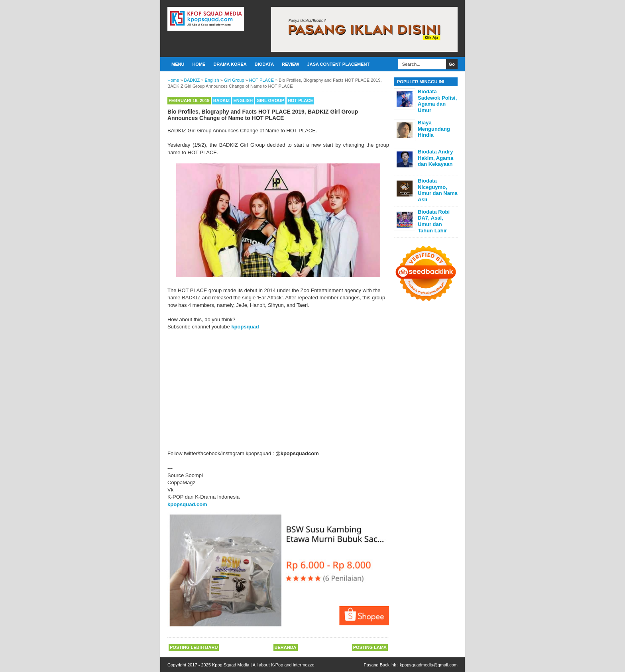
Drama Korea (230, 64)
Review (290, 64)
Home (199, 64)
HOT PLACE (301, 100)
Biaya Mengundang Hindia (434, 129)
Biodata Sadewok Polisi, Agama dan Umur (437, 101)
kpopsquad (245, 327)
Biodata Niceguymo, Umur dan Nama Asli (438, 190)
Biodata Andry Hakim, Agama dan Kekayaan (435, 158)
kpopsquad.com (187, 504)
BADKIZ (222, 100)
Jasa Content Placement (339, 64)
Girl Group (270, 100)
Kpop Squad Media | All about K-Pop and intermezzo (263, 665)
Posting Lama (370, 647)
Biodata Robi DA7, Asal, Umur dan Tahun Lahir (434, 221)
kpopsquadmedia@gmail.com (429, 665)
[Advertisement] (278, 390)
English (243, 100)
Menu (178, 64)
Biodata (264, 64)
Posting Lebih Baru (194, 647)
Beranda (286, 647)
